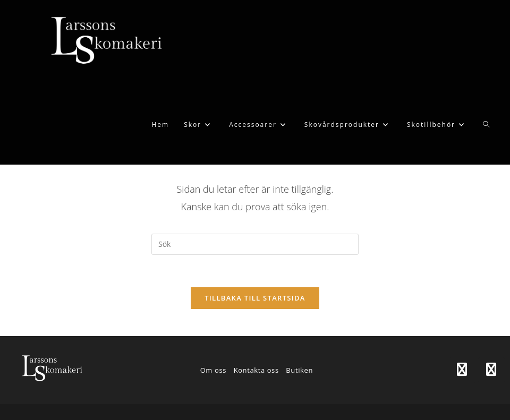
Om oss (213, 370)
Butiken (299, 370)
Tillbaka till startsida (255, 298)
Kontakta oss (256, 370)
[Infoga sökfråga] (255, 244)
